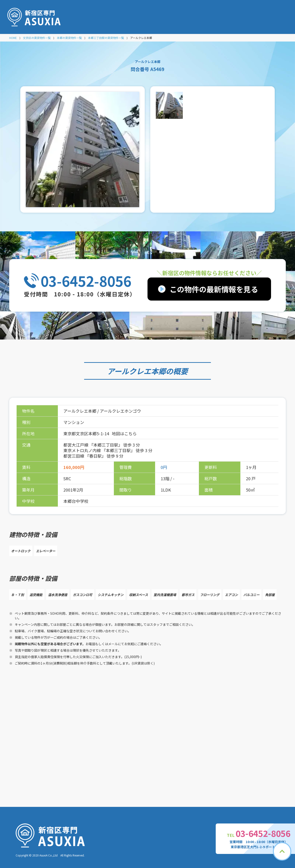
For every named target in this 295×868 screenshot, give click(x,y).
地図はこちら (124, 433)
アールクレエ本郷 (136, 371)
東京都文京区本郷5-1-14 (87, 433)
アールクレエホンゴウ (120, 411)
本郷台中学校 (76, 501)
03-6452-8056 (86, 281)
